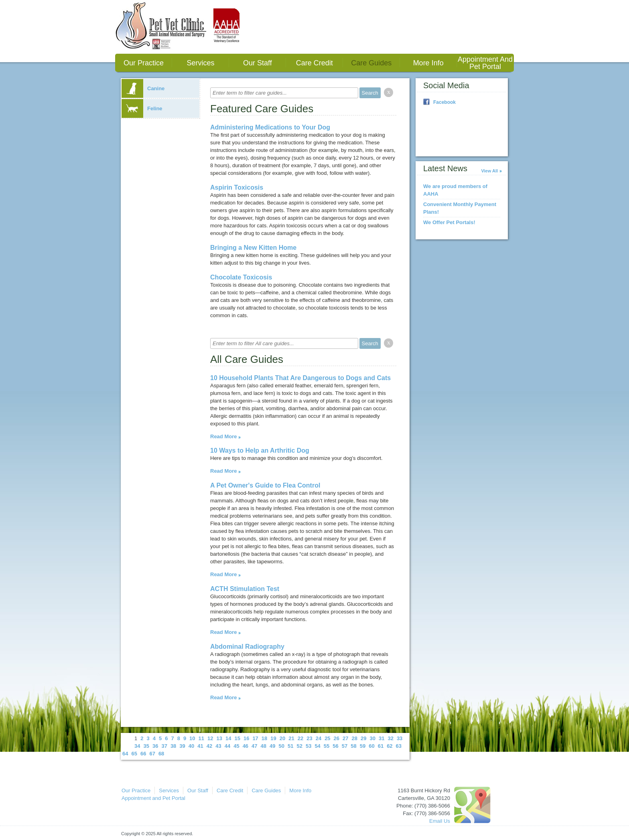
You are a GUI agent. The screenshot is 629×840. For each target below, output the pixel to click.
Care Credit (314, 63)
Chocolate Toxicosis (241, 277)
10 (192, 738)
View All (489, 171)
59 (363, 746)
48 (264, 746)
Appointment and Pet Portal (485, 63)
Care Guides (371, 63)
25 (327, 738)
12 (210, 738)
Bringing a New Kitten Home (253, 248)
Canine (143, 88)
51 (290, 746)
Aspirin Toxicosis (237, 187)
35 (146, 746)
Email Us (440, 821)
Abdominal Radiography (247, 647)
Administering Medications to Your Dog (270, 127)
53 (308, 746)
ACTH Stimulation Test (245, 589)
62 (390, 746)
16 (246, 738)
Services (200, 63)
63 (399, 746)
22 (300, 738)
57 (345, 746)
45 (236, 746)
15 (237, 738)
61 (381, 746)
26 (337, 738)
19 (273, 738)
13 (219, 738)
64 (125, 754)
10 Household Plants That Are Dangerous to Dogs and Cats (300, 378)
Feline (142, 108)
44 (227, 746)
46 (246, 746)
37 (164, 746)
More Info (428, 63)
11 (201, 738)
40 (191, 746)
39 (182, 746)
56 (335, 746)
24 (319, 738)
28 (355, 738)
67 (152, 754)
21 (291, 738)
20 (282, 738)
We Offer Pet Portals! (449, 222)
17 (255, 738)
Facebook (444, 102)
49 (272, 746)
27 (345, 738)
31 (381, 738)
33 (400, 738)
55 (327, 746)
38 (173, 746)
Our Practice (144, 63)
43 (218, 746)
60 (371, 746)
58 (353, 746)
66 (143, 754)
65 (134, 754)
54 (317, 746)
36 (155, 746)
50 (282, 746)
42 (209, 746)
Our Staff (258, 63)
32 (390, 738)
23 (309, 738)
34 (137, 746)
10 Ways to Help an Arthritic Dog (260, 450)
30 (372, 738)
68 (161, 754)
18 (264, 738)
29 (363, 738)
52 (299, 746)
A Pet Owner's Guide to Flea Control (265, 485)
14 (228, 738)
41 (200, 746)
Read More (223, 436)
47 (254, 746)
